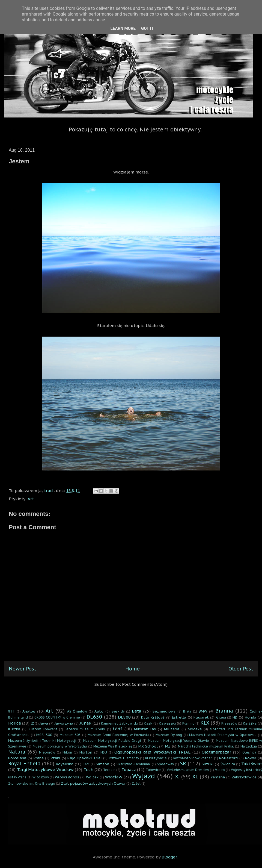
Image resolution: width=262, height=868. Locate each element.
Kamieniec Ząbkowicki (119, 723)
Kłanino (188, 723)
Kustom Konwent (43, 729)
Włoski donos (67, 777)
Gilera (221, 717)
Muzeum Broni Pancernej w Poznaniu (118, 735)
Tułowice (153, 770)
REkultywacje (156, 758)
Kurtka (14, 729)
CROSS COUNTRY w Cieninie (57, 717)
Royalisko (65, 764)
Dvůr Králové (153, 717)
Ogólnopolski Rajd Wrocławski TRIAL (153, 752)
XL (195, 777)
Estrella (179, 717)
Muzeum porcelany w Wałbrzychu (60, 746)
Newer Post (23, 669)
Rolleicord (228, 758)
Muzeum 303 (70, 735)
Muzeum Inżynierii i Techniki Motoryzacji (42, 741)
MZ (168, 746)
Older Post (241, 669)
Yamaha (218, 777)
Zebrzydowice (244, 777)
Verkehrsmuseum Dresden (188, 770)
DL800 (124, 717)
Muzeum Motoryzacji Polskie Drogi (112, 741)
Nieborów (47, 752)
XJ (177, 777)
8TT (12, 711)
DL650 (94, 717)
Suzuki (208, 764)
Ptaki (55, 758)
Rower (251, 758)
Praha (39, 758)
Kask (148, 723)
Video (220, 770)
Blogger (169, 857)
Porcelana (17, 758)
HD (235, 717)
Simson (102, 764)
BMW (203, 711)
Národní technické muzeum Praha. (206, 746)
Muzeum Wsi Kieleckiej (113, 746)
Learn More (123, 28)
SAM (86, 764)
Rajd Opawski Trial (85, 758)
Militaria (172, 729)
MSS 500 (44, 735)
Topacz (129, 770)
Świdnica (228, 764)
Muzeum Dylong (169, 735)
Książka (250, 723)
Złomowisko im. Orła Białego (32, 783)
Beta (137, 711)
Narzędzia (249, 746)
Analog (29, 711)
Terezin (109, 770)
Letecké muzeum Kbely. (85, 729)
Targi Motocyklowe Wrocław (45, 770)
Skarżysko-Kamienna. (134, 764)
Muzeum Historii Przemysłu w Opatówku (223, 735)
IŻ (32, 723)
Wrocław (114, 777)
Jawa (44, 723)
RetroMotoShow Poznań (193, 758)
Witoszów (41, 777)
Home (133, 669)
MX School (148, 746)
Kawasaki (167, 723)
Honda (251, 717)
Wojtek (92, 777)
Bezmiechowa (164, 711)
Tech (88, 770)
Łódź (118, 729)
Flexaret (201, 717)
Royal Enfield (24, 763)
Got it (147, 28)
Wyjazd (144, 776)
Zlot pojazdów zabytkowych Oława (93, 783)
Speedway (165, 764)
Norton (86, 752)
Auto (99, 711)
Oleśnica (249, 752)
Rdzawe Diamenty (124, 758)
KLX (205, 723)
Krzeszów (229, 723)
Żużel (136, 783)
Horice (15, 723)
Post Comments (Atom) (145, 684)
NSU (104, 752)
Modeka (195, 729)
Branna (224, 711)
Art (31, 499)
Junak (86, 723)
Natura (17, 752)
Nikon (67, 752)
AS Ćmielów (77, 711)
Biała (187, 711)
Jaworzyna (64, 723)
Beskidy (118, 711)
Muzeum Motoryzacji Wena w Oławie (178, 741)
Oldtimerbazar (216, 752)
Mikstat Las (145, 729)
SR (183, 763)
